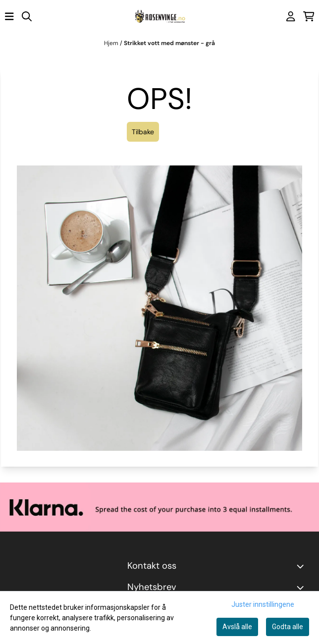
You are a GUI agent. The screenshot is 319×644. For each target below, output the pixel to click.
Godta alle (288, 627)
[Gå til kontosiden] (291, 16)
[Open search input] (27, 16)
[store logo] (159, 17)
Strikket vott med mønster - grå (169, 43)
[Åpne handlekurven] (309, 16)
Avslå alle (237, 627)
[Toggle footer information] (302, 566)
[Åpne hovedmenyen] (9, 16)
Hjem (112, 43)
